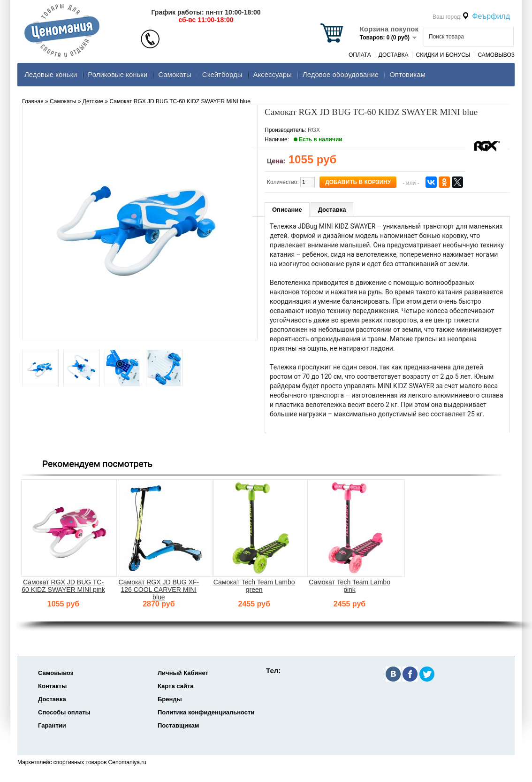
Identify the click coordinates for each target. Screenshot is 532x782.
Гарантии (52, 725)
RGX (314, 130)
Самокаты (175, 74)
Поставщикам (178, 725)
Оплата (360, 55)
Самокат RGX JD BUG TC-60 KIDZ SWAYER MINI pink (63, 586)
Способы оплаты (64, 712)
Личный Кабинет (183, 673)
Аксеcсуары (272, 74)
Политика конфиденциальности (206, 712)
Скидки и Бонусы (443, 55)
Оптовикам (407, 74)
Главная (33, 101)
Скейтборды (222, 74)
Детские (93, 101)
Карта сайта (176, 686)
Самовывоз (496, 55)
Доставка (394, 55)
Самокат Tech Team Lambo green (254, 586)
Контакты (52, 686)
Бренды (170, 699)
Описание (287, 210)
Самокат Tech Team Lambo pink (350, 586)
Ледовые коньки (51, 74)
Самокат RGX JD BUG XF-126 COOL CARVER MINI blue (159, 590)
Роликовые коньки (118, 74)
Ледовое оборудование (341, 74)
